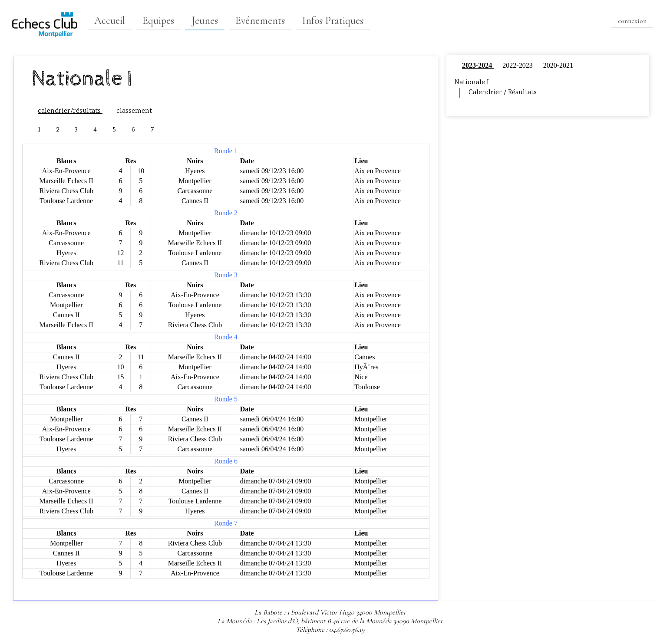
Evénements (260, 21)
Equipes (158, 21)
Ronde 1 (226, 151)
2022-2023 (518, 65)
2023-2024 (478, 65)
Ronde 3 (226, 275)
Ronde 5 (226, 399)
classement (134, 111)
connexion (632, 21)
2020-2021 (558, 65)
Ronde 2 (226, 213)
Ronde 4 (226, 337)
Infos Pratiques (333, 21)
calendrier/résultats (70, 111)
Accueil (110, 21)
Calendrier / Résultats (503, 93)
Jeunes (205, 21)
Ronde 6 (226, 461)
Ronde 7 (226, 523)
